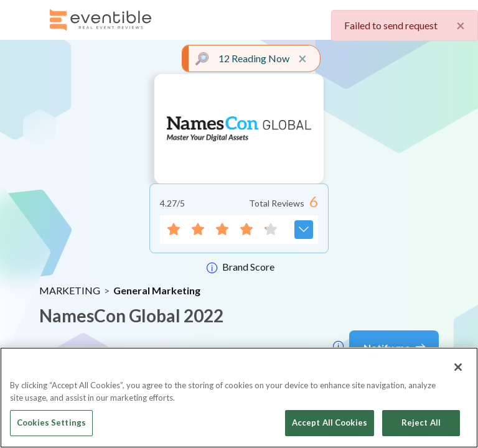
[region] (239, 398)
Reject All (421, 422)
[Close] (458, 367)
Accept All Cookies (330, 422)
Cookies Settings (51, 422)
